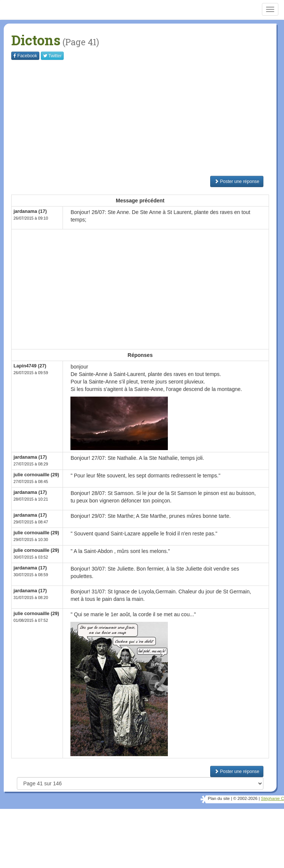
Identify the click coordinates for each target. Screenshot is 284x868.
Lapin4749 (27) (30, 366)
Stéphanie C (272, 798)
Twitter (52, 56)
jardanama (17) (30, 211)
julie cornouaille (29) (36, 475)
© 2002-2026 (245, 798)
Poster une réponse (237, 181)
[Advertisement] (148, 118)
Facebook (25, 56)
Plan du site (219, 798)
